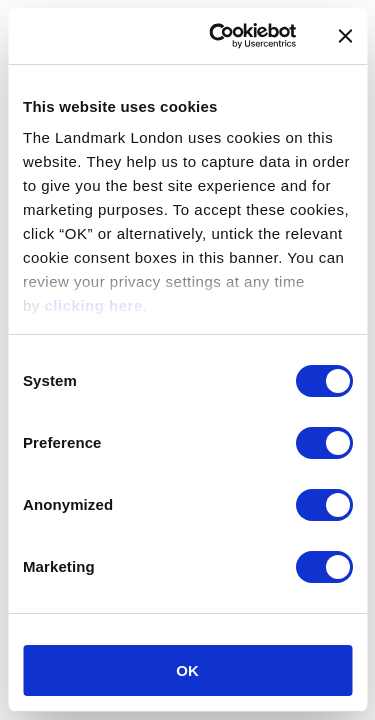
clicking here (94, 305)
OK (187, 670)
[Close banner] (345, 36)
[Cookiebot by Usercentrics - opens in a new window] (219, 36)
